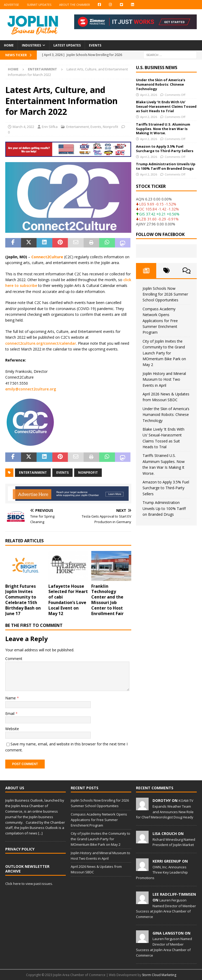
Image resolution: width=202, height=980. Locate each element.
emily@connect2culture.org (31, 389)
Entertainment (78, 127)
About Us (15, 788)
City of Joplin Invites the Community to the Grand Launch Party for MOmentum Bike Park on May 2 (164, 353)
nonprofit (88, 473)
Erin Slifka (50, 127)
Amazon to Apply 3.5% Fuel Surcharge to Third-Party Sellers (165, 149)
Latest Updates (67, 45)
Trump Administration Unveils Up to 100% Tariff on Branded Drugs (166, 166)
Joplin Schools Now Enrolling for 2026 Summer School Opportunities (165, 294)
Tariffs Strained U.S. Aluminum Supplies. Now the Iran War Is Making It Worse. (163, 129)
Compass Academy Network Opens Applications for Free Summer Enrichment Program (160, 321)
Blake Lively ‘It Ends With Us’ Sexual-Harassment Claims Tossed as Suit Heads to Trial (166, 106)
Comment (14, 659)
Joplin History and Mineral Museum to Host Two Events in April (164, 379)
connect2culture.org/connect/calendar (41, 343)
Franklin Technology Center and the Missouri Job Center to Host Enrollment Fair (107, 600)
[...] (40, 833)
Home (9, 45)
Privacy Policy (20, 849)
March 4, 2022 (23, 127)
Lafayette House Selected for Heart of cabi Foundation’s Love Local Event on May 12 (68, 600)
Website (12, 729)
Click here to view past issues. (29, 884)
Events (95, 45)
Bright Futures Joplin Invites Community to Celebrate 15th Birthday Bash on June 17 (23, 600)
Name (11, 698)
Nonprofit (110, 127)
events (62, 473)
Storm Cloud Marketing (159, 975)
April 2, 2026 (149, 95)
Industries (31, 45)
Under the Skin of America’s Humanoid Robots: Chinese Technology (161, 84)
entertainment (33, 473)
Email (10, 713)
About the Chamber (75, 5)
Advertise (11, 5)
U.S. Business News (157, 68)
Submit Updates (39, 5)
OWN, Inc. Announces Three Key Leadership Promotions (162, 873)
